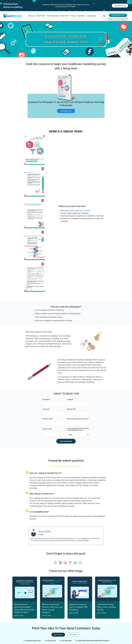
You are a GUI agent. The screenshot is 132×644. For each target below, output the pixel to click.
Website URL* (71, 409)
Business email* (48, 419)
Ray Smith (45, 531)
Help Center (81, 16)
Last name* (46, 409)
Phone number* (47, 429)
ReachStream (76, 538)
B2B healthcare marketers (81, 211)
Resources (32, 16)
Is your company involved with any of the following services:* (78, 429)
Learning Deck (91, 16)
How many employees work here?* (78, 419)
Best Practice (41, 16)
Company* (70, 399)
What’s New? (65, 16)
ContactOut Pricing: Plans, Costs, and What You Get (107, 607)
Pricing (73, 16)
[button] (104, 16)
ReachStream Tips (53, 16)
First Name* (46, 399)
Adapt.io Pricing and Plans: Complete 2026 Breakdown (78, 607)
